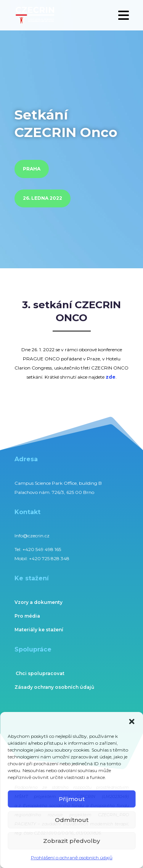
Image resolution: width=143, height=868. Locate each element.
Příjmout (72, 799)
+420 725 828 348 (49, 558)
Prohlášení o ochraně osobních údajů (72, 858)
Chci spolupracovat (40, 673)
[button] (132, 721)
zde (111, 377)
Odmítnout (72, 820)
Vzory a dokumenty (39, 602)
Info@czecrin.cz (32, 536)
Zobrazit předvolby (71, 841)
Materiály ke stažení (39, 630)
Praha (32, 169)
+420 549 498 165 (42, 549)
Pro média (27, 616)
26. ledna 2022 (43, 198)
